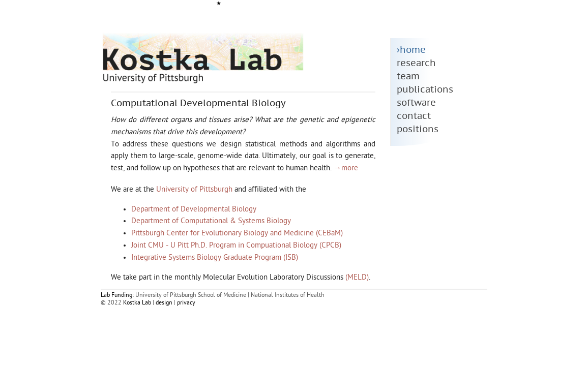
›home (411, 50)
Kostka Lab (137, 303)
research (416, 63)
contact (414, 116)
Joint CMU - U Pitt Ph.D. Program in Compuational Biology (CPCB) (236, 246)
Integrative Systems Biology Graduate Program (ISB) (215, 258)
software (416, 103)
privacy (186, 303)
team (408, 77)
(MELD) (357, 278)
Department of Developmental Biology (194, 210)
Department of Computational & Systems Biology (211, 221)
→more (346, 169)
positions (418, 129)
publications (425, 90)
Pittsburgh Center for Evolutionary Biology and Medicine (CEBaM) (237, 234)
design (164, 303)
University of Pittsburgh (194, 190)
